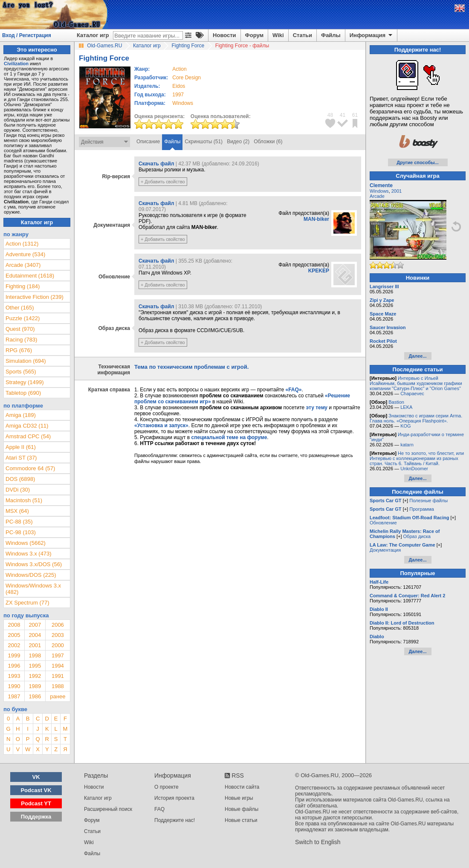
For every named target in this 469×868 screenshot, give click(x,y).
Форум (254, 35)
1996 (14, 666)
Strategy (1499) (25, 382)
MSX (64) (17, 511)
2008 (14, 625)
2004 (35, 635)
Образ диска (417, 536)
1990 (14, 686)
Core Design (187, 78)
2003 (58, 635)
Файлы (331, 35)
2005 (14, 635)
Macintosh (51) (24, 500)
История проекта (174, 798)
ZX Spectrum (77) (28, 603)
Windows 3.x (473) (29, 554)
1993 (14, 676)
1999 (14, 655)
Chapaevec (412, 393)
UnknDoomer (414, 469)
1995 (35, 666)
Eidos (179, 86)
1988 (58, 686)
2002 (14, 645)
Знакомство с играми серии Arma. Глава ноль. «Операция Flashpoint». (416, 418)
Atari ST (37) (21, 458)
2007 (35, 625)
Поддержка (36, 817)
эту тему (317, 408)
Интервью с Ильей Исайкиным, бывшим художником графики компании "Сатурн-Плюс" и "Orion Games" (416, 383)
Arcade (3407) (23, 265)
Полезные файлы (428, 501)
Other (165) (20, 308)
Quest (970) (20, 329)
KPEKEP (319, 271)
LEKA (406, 407)
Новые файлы (242, 809)
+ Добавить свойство (163, 182)
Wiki (278, 35)
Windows (379, 191)
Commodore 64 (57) (30, 468)
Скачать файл (156, 164)
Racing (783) (21, 340)
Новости (224, 35)
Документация (385, 550)
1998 (35, 655)
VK (36, 777)
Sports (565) (21, 372)
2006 (58, 625)
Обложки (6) (268, 142)
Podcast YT (36, 803)
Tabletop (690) (23, 393)
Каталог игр (93, 35)
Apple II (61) (21, 447)
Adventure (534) (25, 254)
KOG (405, 426)
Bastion (396, 402)
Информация (372, 35)
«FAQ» (293, 390)
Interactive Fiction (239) (35, 297)
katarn (407, 445)
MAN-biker (316, 219)
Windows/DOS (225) (31, 575)
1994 (58, 666)
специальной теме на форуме (229, 437)
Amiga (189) (21, 415)
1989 (35, 686)
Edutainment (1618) (30, 276)
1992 (35, 676)
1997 (178, 95)
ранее (58, 696)
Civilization (16, 64)
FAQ (159, 809)
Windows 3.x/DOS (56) (34, 564)
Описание (148, 142)
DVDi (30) (18, 490)
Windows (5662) (26, 543)
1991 (58, 676)
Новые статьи (241, 820)
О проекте (166, 787)
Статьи (303, 35)
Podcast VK (36, 790)
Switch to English (318, 842)
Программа (422, 509)
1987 (14, 696)
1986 (35, 696)
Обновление (383, 523)
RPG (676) (19, 350)
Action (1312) (22, 244)
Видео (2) (238, 142)
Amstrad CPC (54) (28, 436)
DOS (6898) (20, 479)
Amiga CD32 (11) (27, 426)
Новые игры (239, 798)
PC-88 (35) (19, 522)
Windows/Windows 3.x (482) (33, 589)
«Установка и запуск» (161, 425)
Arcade (377, 196)
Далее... (417, 356)
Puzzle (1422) (23, 318)
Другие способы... (418, 162)
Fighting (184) (23, 286)
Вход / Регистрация (27, 35)
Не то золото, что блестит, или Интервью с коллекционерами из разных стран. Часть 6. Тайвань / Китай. (417, 458)
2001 (35, 645)
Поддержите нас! (175, 820)
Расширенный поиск (108, 809)
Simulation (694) (26, 361)
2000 (58, 645)
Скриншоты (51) (204, 142)
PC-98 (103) (21, 532)
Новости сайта (242, 787)
